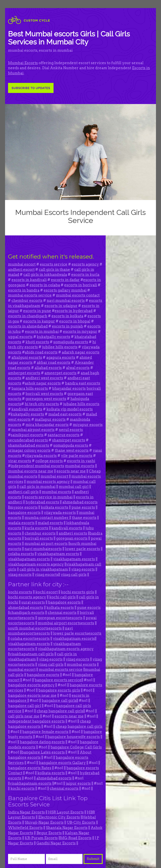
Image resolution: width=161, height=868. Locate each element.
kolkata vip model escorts (70, 409)
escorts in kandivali (29, 280)
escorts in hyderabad (74, 311)
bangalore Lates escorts (43, 752)
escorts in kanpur (39, 321)
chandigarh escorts (27, 613)
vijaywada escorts (41, 456)
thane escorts (84, 518)
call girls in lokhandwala (45, 275)
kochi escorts (20, 592)
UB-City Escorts (81, 822)
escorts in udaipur (61, 306)
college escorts (49, 461)
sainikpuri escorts (27, 435)
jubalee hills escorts (81, 404)
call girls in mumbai (38, 487)
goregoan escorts (72, 538)
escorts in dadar (65, 280)
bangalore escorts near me (32, 695)
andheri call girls (23, 492)
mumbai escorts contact (78, 295)
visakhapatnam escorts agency (36, 564)
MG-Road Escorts (76, 838)
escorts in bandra (24, 290)
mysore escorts (24, 507)
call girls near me (24, 716)
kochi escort (47, 592)
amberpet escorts (24, 373)
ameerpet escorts (60, 373)
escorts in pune (37, 311)
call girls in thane (54, 270)
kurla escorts (36, 528)
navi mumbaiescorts (43, 549)
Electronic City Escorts (59, 817)
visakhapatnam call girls (32, 654)
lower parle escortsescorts (77, 633)
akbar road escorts (54, 362)
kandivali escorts (27, 409)
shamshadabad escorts (29, 445)
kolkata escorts (55, 507)
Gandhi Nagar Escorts (56, 843)
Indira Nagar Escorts (26, 812)
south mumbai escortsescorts (35, 628)
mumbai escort (22, 264)
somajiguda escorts (71, 342)
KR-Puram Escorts (41, 838)
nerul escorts (71, 430)
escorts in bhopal (75, 321)
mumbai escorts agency (48, 482)
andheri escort (21, 270)
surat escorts (33, 602)
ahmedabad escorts (80, 502)
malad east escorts (65, 414)
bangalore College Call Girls (76, 747)
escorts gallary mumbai (65, 290)
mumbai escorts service (30, 295)
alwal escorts (78, 368)
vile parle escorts (77, 456)
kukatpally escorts (54, 337)
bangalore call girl (25, 706)
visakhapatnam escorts (58, 554)
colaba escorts (21, 554)
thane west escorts (72, 450)
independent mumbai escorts (37, 466)
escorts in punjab (68, 326)
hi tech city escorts (42, 404)
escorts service (54, 264)
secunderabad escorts (28, 440)
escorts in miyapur (80, 331)
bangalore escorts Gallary (62, 763)
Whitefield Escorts (25, 828)
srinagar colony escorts (29, 450)
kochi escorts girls (78, 592)
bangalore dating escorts (42, 742)
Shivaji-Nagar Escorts (44, 822)
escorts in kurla (85, 275)
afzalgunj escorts (27, 357)
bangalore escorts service (58, 680)
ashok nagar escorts (43, 383)
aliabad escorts (48, 368)
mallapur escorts (50, 419)
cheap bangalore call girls (60, 711)
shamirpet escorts (69, 440)
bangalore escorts (24, 513)
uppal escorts (20, 337)
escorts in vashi (81, 461)
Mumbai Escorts (23, 63)
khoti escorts (37, 342)
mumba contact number (47, 518)
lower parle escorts (83, 549)
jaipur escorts (78, 783)
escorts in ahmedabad (28, 326)
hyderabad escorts (42, 502)
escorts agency (85, 264)
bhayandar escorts (69, 388)
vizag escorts (83, 569)
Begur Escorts (49, 833)
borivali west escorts (44, 394)
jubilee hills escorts (60, 347)
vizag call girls (74, 575)
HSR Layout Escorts (66, 812)
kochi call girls (62, 597)
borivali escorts (39, 538)
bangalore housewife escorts (74, 737)
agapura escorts (61, 357)
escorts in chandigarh (28, 316)
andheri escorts (73, 533)
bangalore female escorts (45, 732)
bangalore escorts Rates (30, 768)
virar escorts (20, 461)
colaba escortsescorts (30, 639)
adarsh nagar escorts (81, 352)
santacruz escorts (64, 435)
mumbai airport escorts (46, 544)
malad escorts (50, 523)
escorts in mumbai (42, 331)
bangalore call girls (59, 700)
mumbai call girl (74, 487)
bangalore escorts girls (59, 690)
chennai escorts (62, 613)
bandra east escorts (83, 383)
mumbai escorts (80, 466)
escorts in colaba (45, 285)
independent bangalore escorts (36, 721)
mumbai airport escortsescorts (66, 623)
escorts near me (71, 471)
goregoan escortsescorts (60, 618)
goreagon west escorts (46, 399)
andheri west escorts (44, 378)
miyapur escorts (88, 425)
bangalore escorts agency (31, 685)
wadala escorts (21, 523)
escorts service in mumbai (49, 497)
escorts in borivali (81, 285)
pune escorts (83, 507)
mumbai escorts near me (31, 471)
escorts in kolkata (67, 316)
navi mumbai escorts (66, 301)
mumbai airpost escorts (33, 430)
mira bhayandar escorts (47, 425)
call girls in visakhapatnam (44, 569)
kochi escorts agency (27, 597)
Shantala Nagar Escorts (67, 828)
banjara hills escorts (30, 388)
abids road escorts (41, 352)
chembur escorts (27, 301)
